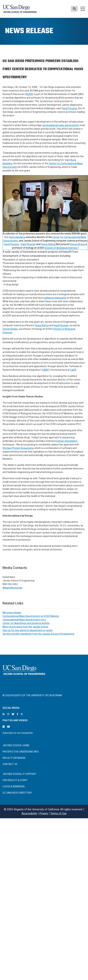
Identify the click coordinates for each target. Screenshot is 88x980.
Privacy (44, 813)
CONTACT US (10, 764)
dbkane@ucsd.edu (13, 588)
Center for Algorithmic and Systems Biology (26, 623)
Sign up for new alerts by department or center (28, 630)
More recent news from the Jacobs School (25, 627)
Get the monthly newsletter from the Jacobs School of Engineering (38, 634)
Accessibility (29, 813)
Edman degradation (67, 441)
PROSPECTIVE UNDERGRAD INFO (21, 752)
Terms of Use (58, 813)
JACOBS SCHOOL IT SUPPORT (19, 774)
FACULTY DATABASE (14, 758)
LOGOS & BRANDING (14, 786)
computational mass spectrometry (61, 125)
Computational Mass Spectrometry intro (24, 620)
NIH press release (12, 613)
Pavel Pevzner (69, 108)
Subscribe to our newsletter (18, 733)
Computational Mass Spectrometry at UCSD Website (31, 616)
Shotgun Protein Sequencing (18, 448)
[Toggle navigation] (83, 9)
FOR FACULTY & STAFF (15, 780)
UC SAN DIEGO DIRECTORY (17, 793)
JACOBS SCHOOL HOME (16, 745)
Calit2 (73, 370)
